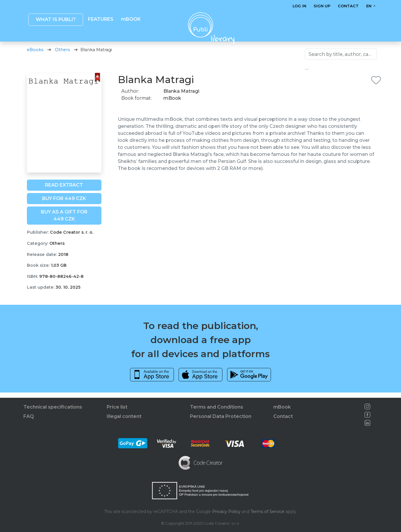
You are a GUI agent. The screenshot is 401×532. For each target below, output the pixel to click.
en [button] (369, 6)
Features (101, 19)
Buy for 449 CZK (64, 204)
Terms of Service (267, 512)
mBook (282, 407)
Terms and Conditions (217, 407)
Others (62, 55)
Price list (117, 407)
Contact (348, 6)
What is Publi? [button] (55, 19)
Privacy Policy (226, 512)
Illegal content (124, 416)
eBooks (35, 55)
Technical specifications (53, 407)
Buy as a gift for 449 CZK (64, 221)
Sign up (322, 6)
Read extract (64, 190)
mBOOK (131, 19)
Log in (299, 6)
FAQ (29, 416)
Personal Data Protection (221, 416)
